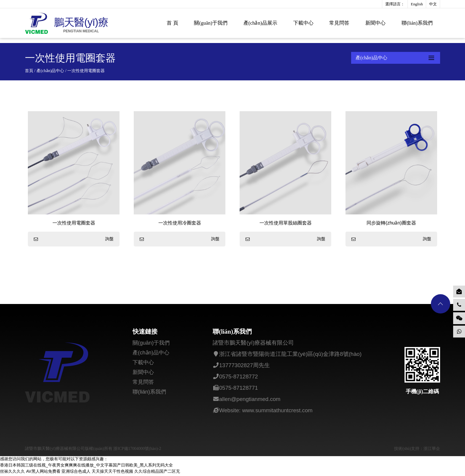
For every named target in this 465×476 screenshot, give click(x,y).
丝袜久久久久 (12, 473)
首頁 (29, 71)
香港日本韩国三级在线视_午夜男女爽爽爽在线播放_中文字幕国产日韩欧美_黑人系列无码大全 (86, 467)
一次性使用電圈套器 (74, 223)
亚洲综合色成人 (76, 473)
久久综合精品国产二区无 (157, 473)
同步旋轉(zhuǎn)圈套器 (391, 223)
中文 (433, 4)
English (417, 4)
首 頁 (172, 23)
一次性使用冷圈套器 (180, 223)
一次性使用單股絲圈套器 (286, 223)
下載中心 (303, 23)
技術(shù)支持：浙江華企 (417, 450)
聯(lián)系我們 (417, 23)
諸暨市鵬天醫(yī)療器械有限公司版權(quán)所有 (69, 450)
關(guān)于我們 (211, 23)
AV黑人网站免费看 (43, 473)
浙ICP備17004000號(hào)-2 (137, 450)
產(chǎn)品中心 (50, 71)
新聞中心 (375, 23)
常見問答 (339, 23)
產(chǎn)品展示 (260, 23)
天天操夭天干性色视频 (112, 473)
